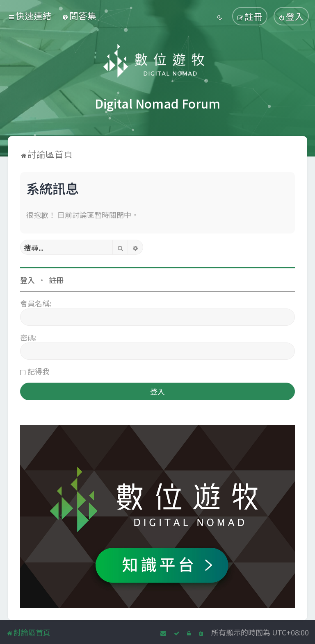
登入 (27, 279)
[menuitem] (79, 15)
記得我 (39, 371)
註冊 (56, 279)
